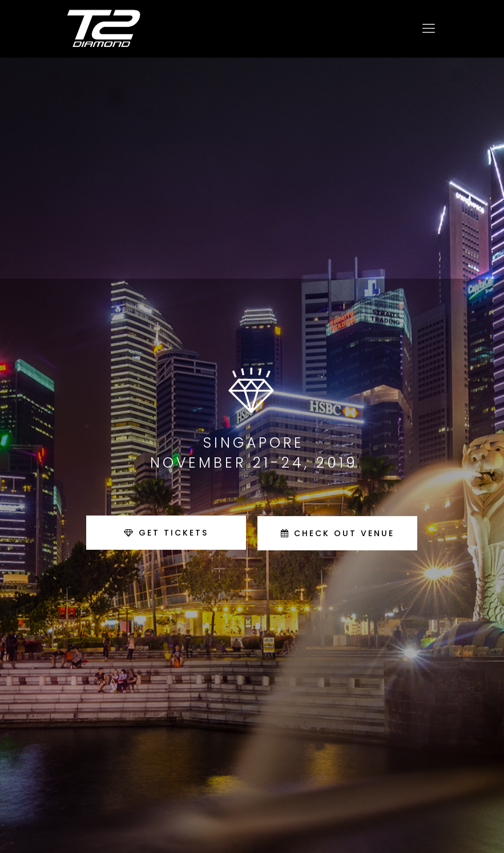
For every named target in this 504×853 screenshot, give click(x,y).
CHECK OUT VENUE (338, 533)
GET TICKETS (166, 533)
